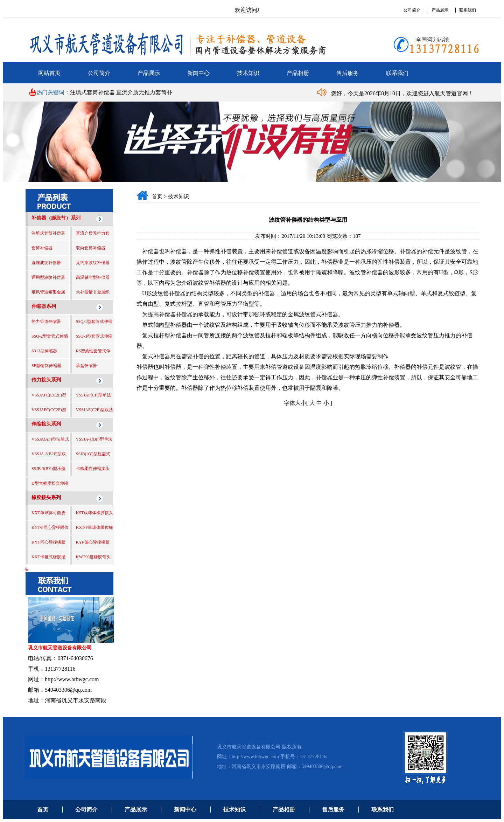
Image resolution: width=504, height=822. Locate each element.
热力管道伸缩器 (46, 322)
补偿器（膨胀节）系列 (56, 218)
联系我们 (468, 10)
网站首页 (49, 73)
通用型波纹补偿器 (48, 277)
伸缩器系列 (44, 306)
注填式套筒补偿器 (93, 92)
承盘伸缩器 (86, 366)
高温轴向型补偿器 (93, 277)
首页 (157, 196)
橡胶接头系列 (46, 498)
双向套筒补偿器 (91, 248)
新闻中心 (198, 73)
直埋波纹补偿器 (46, 263)
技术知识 (248, 73)
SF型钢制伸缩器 (46, 366)
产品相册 (298, 73)
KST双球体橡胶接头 (95, 513)
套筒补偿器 (42, 248)
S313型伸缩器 (44, 351)
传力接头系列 (46, 380)
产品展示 (440, 10)
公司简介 (412, 10)
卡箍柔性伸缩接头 (93, 469)
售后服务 (348, 73)
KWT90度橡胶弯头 (93, 557)
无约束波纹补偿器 (93, 263)
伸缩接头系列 (46, 424)
